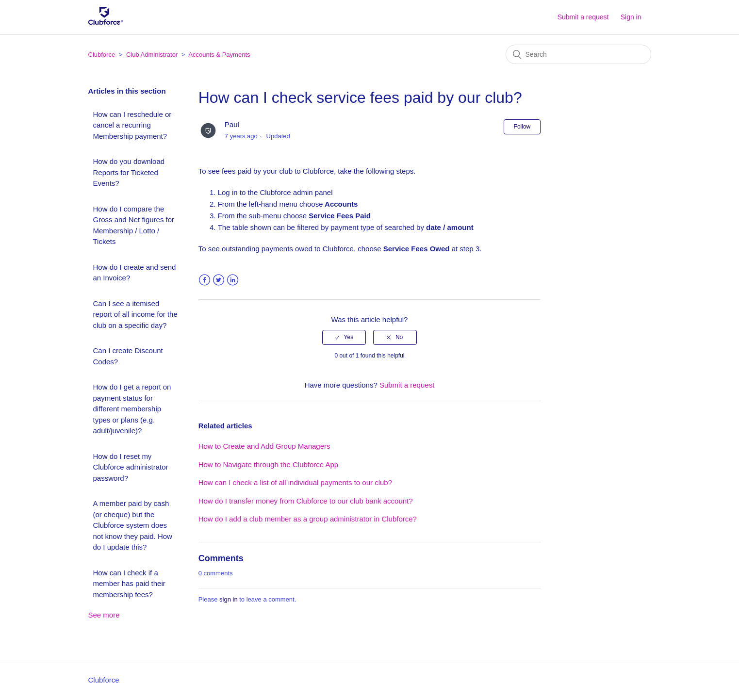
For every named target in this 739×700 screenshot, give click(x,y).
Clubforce (102, 55)
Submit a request (583, 17)
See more (104, 615)
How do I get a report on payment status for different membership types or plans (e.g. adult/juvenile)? (132, 409)
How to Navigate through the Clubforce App (269, 464)
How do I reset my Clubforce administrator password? (131, 467)
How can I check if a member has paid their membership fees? (129, 584)
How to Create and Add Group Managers (264, 446)
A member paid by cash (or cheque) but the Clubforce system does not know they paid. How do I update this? (133, 525)
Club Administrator (152, 55)
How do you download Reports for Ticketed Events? (129, 172)
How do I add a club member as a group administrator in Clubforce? (308, 519)
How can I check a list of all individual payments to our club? (295, 482)
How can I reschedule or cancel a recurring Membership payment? (132, 125)
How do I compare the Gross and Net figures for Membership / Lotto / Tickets (134, 225)
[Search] (578, 54)
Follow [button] (522, 127)
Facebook (205, 280)
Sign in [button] (631, 17)
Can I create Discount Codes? (128, 356)
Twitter (219, 280)
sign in (229, 599)
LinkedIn (233, 280)
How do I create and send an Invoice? (135, 273)
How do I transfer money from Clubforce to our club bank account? (306, 501)
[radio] (344, 337)
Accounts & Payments (219, 55)
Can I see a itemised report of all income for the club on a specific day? (135, 314)
